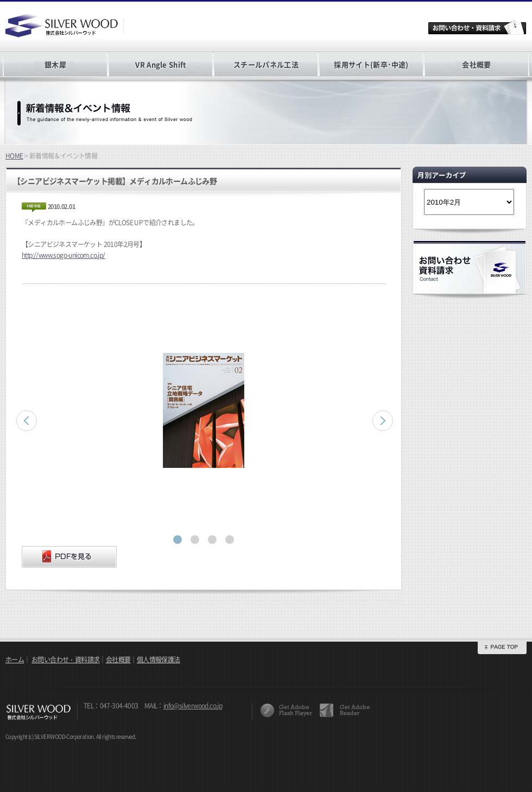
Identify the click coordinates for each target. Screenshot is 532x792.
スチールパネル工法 (266, 64)
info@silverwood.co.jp (193, 706)
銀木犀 (55, 64)
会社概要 (476, 64)
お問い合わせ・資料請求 (65, 660)
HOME (14, 156)
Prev (27, 421)
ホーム (15, 660)
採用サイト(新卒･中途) (371, 64)
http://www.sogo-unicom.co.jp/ (64, 255)
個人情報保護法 (159, 660)
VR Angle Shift (160, 64)
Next (383, 421)
